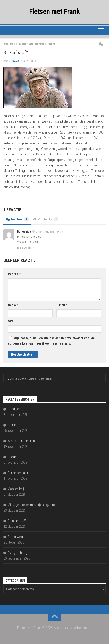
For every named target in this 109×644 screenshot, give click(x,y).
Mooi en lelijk (16, 489)
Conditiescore (17, 409)
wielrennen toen (42, 44)
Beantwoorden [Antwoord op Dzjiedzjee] (26, 248)
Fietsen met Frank (54, 11)
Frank (15, 61)
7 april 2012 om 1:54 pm (50, 232)
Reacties (17, 219)
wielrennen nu (15, 44)
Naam (13, 305)
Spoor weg (15, 537)
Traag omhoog (17, 553)
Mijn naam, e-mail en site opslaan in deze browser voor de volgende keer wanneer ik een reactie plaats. (51, 341)
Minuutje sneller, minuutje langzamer (32, 505)
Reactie (14, 274)
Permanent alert (18, 473)
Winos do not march (21, 441)
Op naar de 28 (17, 521)
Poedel (12, 457)
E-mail (62, 305)
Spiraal (12, 425)
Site (11, 321)
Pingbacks (46, 219)
